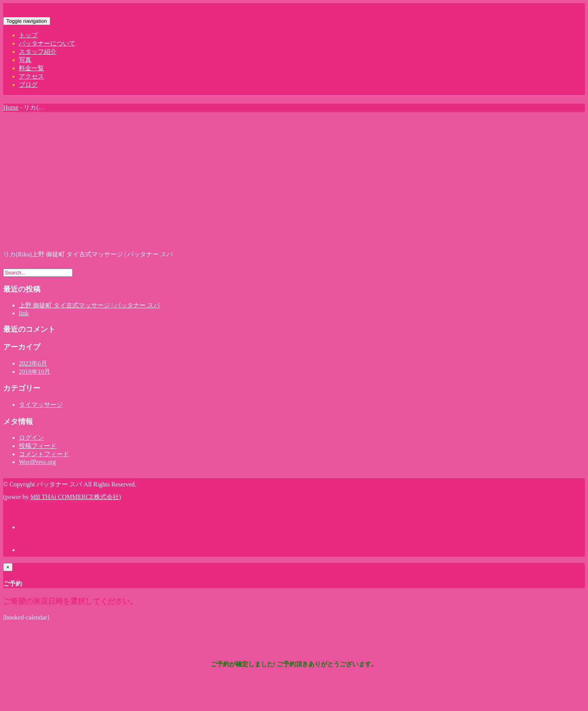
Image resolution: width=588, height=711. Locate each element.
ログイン (31, 438)
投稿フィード (38, 446)
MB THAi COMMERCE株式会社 (75, 497)
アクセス (31, 76)
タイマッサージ (41, 405)
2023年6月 (33, 363)
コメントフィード (44, 454)
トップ (28, 35)
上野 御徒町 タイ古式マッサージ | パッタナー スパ (89, 305)
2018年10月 (35, 372)
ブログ (28, 85)
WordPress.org (37, 462)
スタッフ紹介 (38, 52)
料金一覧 (31, 68)
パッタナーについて (47, 43)
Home (11, 107)
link (24, 313)
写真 (25, 60)
